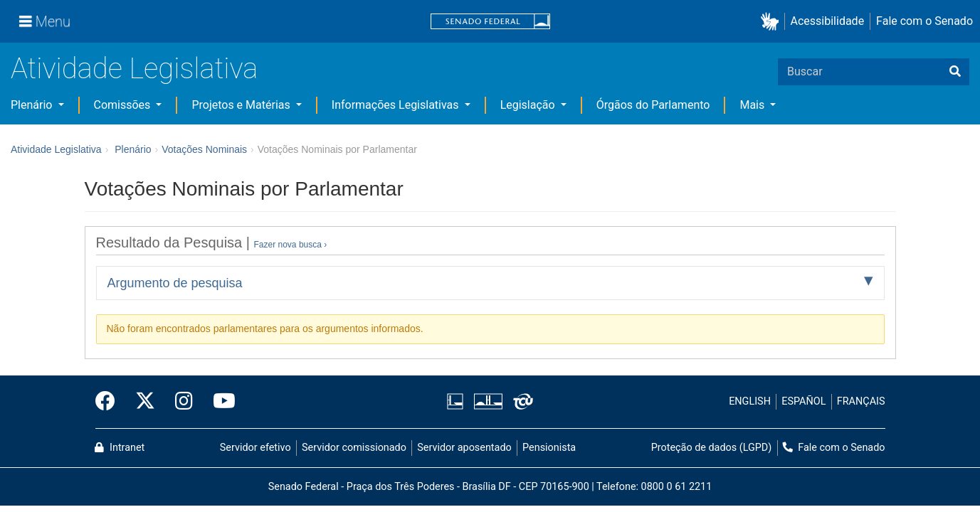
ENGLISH (750, 401)
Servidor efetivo (255, 448)
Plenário (33, 105)
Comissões (124, 105)
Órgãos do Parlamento (653, 105)
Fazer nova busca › (291, 245)
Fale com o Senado (924, 21)
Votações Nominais (204, 149)
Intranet (120, 448)
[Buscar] (955, 72)
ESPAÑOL (804, 401)
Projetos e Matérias (242, 105)
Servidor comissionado (354, 448)
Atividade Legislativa (134, 69)
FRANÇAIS (861, 401)
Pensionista (549, 448)
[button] (773, 22)
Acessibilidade (828, 21)
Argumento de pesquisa (175, 283)
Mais (753, 105)
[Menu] (45, 21)
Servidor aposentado (464, 448)
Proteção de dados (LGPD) (712, 448)
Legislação (529, 105)
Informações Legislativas (397, 105)
